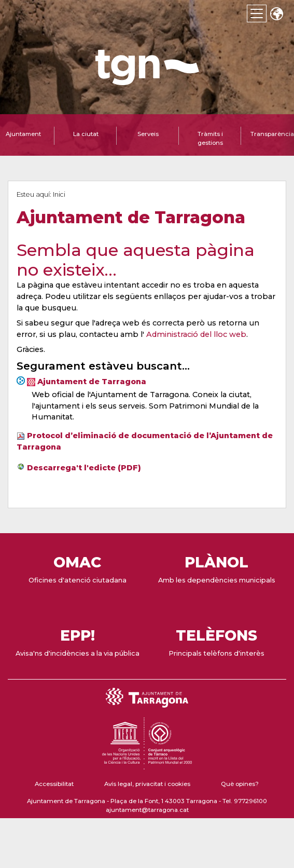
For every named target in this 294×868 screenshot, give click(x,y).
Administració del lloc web (196, 334)
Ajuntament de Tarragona (92, 382)
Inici (59, 194)
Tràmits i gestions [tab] (210, 138)
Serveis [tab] (148, 134)
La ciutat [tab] (86, 134)
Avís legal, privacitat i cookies (147, 784)
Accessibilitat (54, 784)
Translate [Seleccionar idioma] (276, 15)
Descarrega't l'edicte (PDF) (84, 468)
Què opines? (240, 784)
